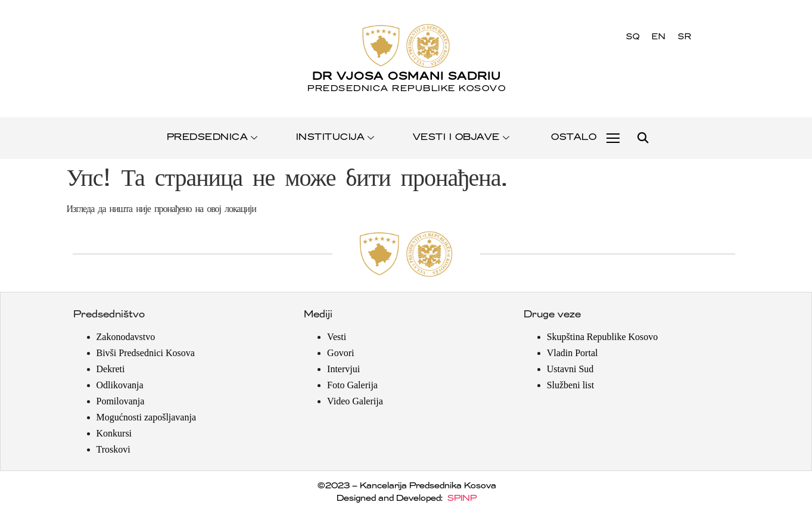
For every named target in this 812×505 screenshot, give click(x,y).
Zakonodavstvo (126, 337)
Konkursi (114, 433)
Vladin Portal (573, 353)
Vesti (337, 337)
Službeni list (571, 385)
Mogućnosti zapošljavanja (147, 417)
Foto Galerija (352, 385)
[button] (643, 138)
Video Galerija (355, 401)
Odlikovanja (120, 385)
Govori (340, 353)
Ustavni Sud (570, 369)
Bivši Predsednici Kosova (146, 353)
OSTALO (573, 137)
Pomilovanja (121, 401)
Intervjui (343, 369)
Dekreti (111, 369)
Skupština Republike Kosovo (603, 337)
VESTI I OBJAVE (462, 137)
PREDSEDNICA (213, 137)
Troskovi (113, 449)
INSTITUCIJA (336, 137)
